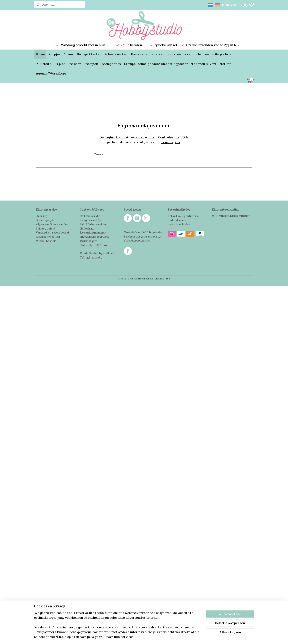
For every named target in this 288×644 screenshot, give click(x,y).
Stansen (75, 64)
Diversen (157, 54)
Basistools (139, 54)
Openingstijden (46, 220)
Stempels (91, 64)
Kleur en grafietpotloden (214, 54)
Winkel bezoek (46, 241)
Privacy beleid (45, 229)
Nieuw (68, 54)
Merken (225, 64)
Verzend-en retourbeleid (52, 233)
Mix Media (44, 64)
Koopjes (54, 54)
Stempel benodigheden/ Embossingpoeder (156, 64)
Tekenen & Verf (204, 64)
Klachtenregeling (48, 237)
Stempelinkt (111, 64)
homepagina (171, 142)
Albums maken (116, 54)
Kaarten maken (180, 54)
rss (168, 279)
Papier (60, 64)
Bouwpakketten (89, 54)
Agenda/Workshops (51, 73)
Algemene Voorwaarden (52, 224)
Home (40, 54)
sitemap (159, 279)
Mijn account (235, 5)
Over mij (41, 216)
